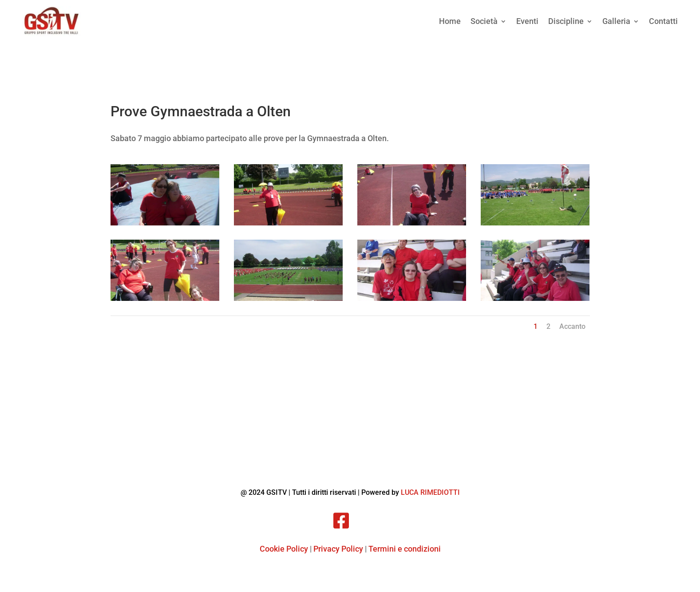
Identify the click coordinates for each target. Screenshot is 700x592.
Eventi (527, 21)
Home (450, 21)
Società (484, 21)
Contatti (663, 21)
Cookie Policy (284, 549)
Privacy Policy (338, 549)
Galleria (616, 21)
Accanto (572, 326)
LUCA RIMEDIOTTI (430, 492)
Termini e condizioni (405, 549)
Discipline (566, 21)
